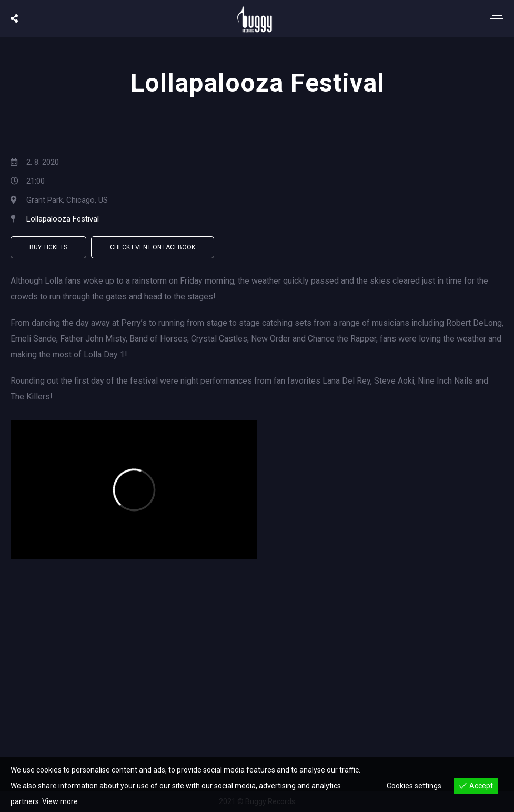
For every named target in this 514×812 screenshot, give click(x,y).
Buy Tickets (48, 247)
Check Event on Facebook (153, 247)
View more (60, 801)
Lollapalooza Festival (63, 219)
